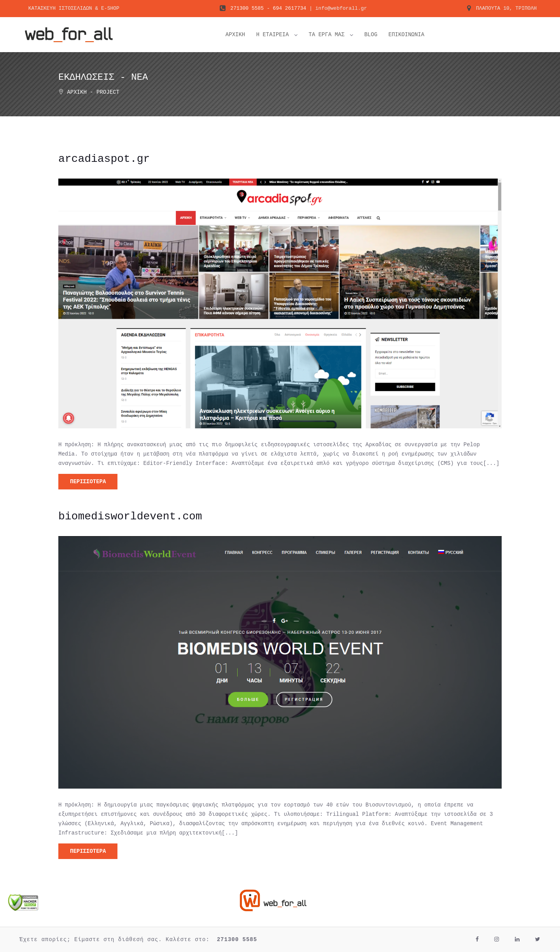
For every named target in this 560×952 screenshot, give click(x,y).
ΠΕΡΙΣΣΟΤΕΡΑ (88, 481)
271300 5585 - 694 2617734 (268, 9)
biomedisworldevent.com (130, 517)
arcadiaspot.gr (104, 160)
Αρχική (77, 92)
